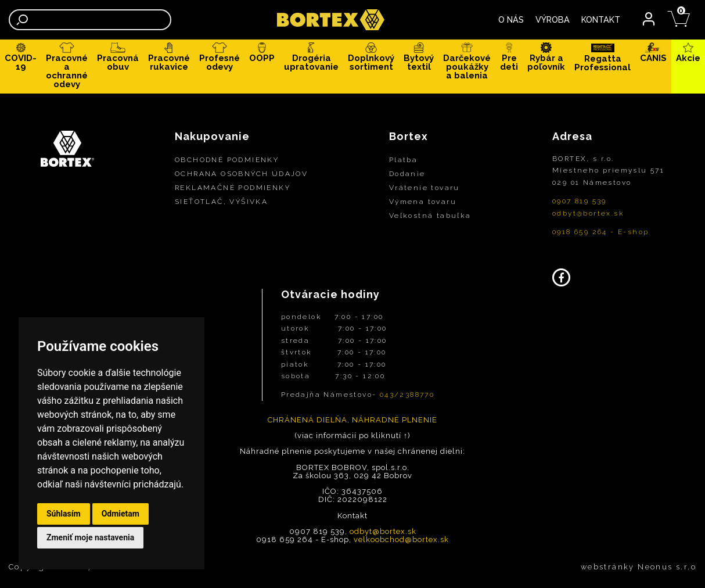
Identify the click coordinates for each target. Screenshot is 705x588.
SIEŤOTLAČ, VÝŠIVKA (221, 202)
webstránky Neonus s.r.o (639, 567)
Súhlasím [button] (64, 514)
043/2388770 (407, 395)
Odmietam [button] (121, 514)
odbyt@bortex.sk (588, 213)
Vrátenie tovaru (425, 188)
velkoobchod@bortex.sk (401, 540)
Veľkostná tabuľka (430, 216)
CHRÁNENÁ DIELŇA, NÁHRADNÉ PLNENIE (352, 420)
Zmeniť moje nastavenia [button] (90, 537)
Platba (403, 160)
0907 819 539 (580, 202)
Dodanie (407, 174)
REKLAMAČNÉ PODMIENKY (233, 188)
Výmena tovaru (423, 202)
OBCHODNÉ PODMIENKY (227, 160)
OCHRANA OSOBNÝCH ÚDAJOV (241, 174)
